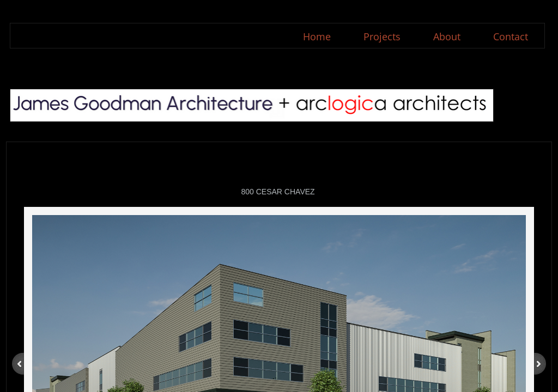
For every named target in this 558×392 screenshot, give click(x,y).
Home (317, 36)
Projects (382, 36)
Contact (511, 36)
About (447, 36)
